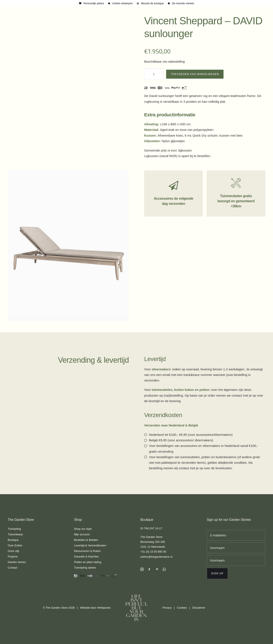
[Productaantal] (154, 74)
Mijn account (82, 534)
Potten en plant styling (88, 562)
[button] (142, 570)
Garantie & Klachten (86, 557)
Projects (13, 557)
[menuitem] (91, 3)
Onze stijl (13, 551)
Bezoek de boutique (152, 3)
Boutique (13, 540)
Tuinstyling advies (85, 568)
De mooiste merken (183, 3)
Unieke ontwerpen (123, 3)
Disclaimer (199, 608)
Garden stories (17, 562)
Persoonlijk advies (94, 3)
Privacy (167, 608)
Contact (12, 568)
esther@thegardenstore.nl (156, 557)
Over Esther (15, 545)
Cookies (182, 608)
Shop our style (83, 529)
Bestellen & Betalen (86, 540)
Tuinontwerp (15, 534)
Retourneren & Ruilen (87, 551)
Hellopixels (104, 608)
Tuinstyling (14, 529)
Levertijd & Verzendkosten (90, 545)
